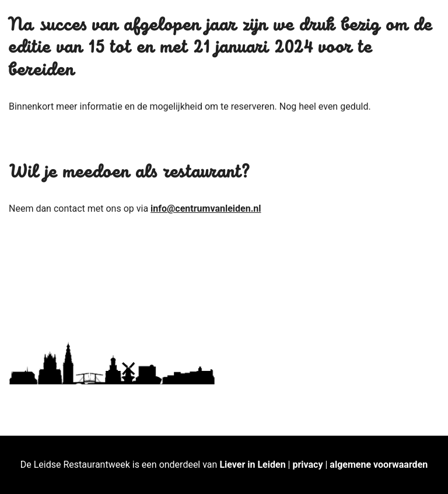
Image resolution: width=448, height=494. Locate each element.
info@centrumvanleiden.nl (206, 209)
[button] (423, 16)
